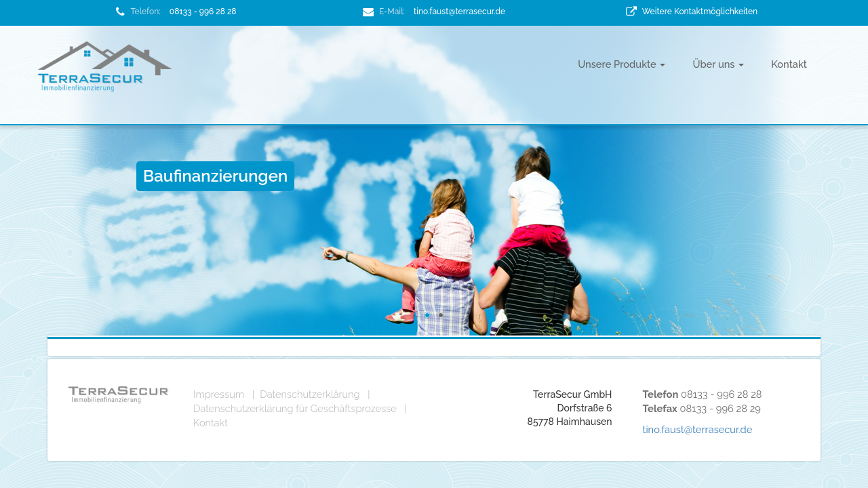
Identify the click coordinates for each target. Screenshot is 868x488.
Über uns (718, 64)
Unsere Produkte (622, 64)
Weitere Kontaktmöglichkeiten (700, 12)
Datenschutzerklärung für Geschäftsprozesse (295, 408)
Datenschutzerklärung (310, 394)
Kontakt (789, 64)
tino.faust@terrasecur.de (459, 12)
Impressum (219, 394)
